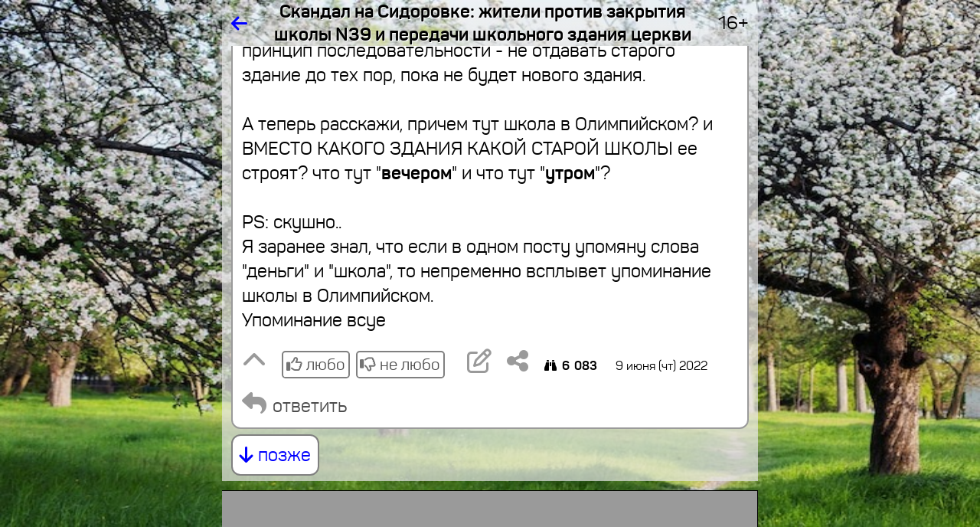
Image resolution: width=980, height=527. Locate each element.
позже (275, 455)
